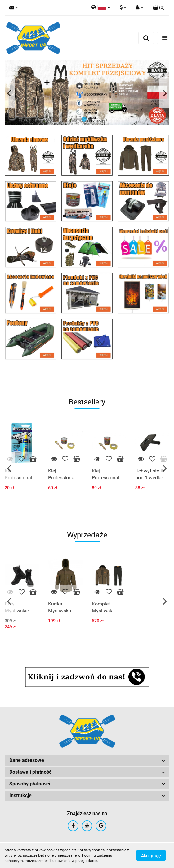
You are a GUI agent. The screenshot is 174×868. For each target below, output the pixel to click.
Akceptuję (151, 856)
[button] (159, 8)
